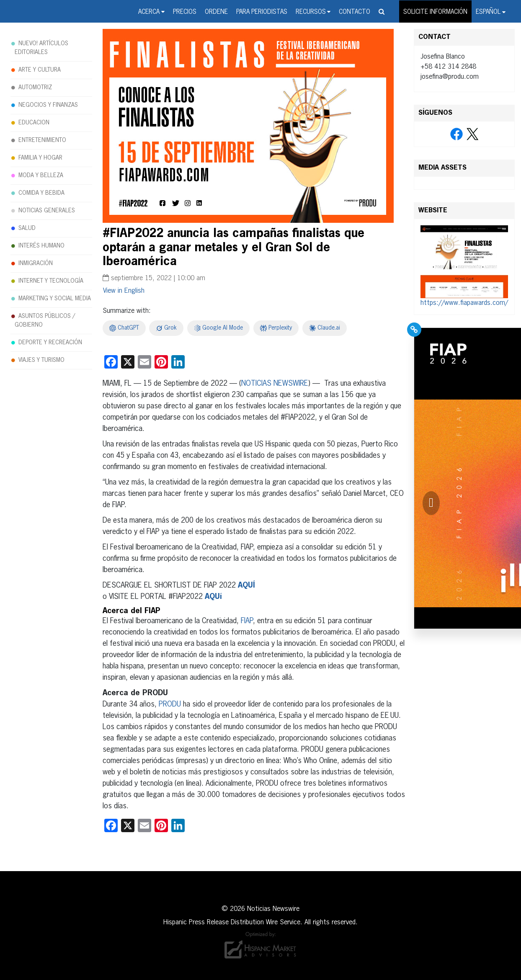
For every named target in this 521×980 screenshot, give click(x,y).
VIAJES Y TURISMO (41, 360)
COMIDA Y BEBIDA (41, 193)
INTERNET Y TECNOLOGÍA (51, 281)
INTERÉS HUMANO (41, 246)
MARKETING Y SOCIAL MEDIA (55, 299)
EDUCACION (34, 123)
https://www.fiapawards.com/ (464, 303)
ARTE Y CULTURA (40, 70)
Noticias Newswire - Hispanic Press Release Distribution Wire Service (36, 12)
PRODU (170, 704)
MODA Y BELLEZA (41, 175)
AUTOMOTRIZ (35, 88)
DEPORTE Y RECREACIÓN (50, 343)
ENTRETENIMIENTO (42, 140)
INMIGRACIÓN (36, 263)
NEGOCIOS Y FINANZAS (48, 105)
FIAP (247, 621)
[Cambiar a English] (124, 291)
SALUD (27, 228)
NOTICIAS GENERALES (47, 211)
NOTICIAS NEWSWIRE (275, 384)
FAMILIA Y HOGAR (40, 158)
